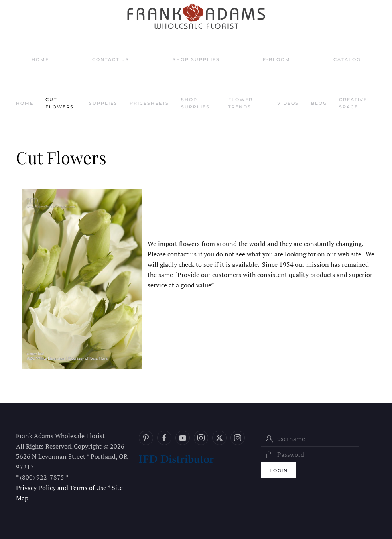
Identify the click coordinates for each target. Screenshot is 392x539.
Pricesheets (149, 103)
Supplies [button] (103, 103)
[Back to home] (196, 16)
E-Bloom (277, 59)
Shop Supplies (196, 59)
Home (40, 59)
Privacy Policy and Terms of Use (61, 488)
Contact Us (111, 59)
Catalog (347, 59)
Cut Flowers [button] (60, 103)
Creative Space (353, 103)
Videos (288, 103)
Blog (319, 103)
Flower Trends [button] (240, 103)
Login (279, 470)
